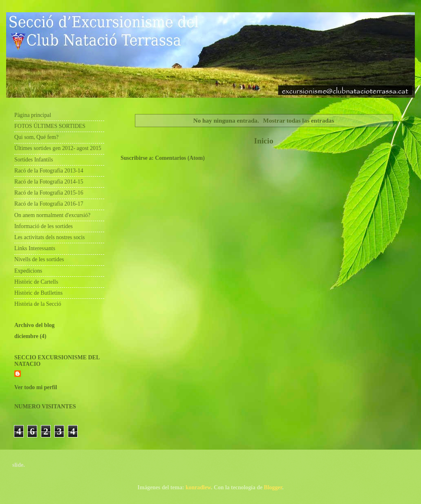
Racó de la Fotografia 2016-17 (49, 204)
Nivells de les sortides (39, 259)
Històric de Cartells (36, 282)
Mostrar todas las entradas (299, 120)
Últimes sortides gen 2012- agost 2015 (58, 148)
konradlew (198, 487)
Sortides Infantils (34, 160)
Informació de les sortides (44, 226)
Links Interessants (35, 248)
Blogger (273, 487)
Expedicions (28, 271)
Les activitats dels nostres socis (49, 237)
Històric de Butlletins (38, 293)
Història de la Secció (38, 304)
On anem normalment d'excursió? (52, 215)
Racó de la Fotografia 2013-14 (49, 171)
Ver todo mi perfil (36, 387)
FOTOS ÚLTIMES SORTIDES (50, 126)
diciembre (26, 336)
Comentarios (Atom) (180, 158)
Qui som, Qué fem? (36, 137)
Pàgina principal (33, 115)
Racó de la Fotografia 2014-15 (49, 182)
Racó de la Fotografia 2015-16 (49, 193)
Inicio (263, 141)
